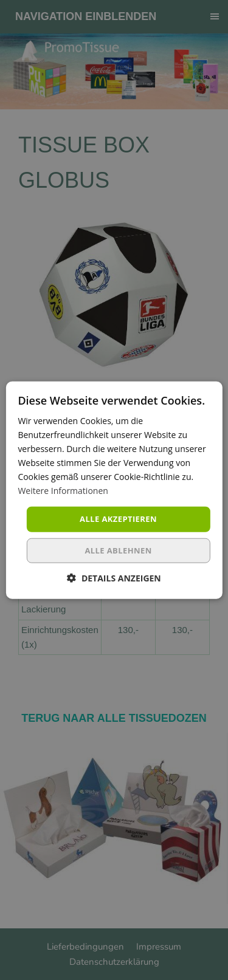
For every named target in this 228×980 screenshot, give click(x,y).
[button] (114, 578)
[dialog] (114, 490)
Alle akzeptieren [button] (118, 519)
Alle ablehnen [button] (118, 550)
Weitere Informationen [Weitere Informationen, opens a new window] (63, 491)
